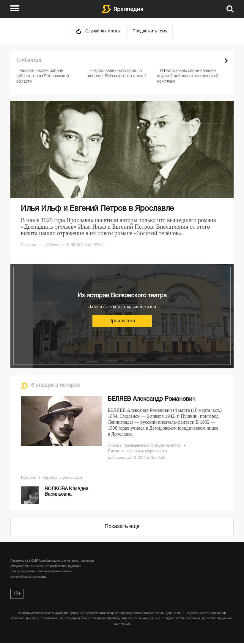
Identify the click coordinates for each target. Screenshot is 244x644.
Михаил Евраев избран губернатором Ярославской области (43, 76)
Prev (216, 61)
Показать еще (122, 527)
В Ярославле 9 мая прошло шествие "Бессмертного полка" (116, 74)
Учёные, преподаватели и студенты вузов (144, 445)
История (28, 477)
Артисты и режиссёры (62, 477)
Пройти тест (122, 321)
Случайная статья (103, 31)
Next (226, 61)
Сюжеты (28, 245)
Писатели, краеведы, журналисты (137, 451)
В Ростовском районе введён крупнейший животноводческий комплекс (188, 76)
